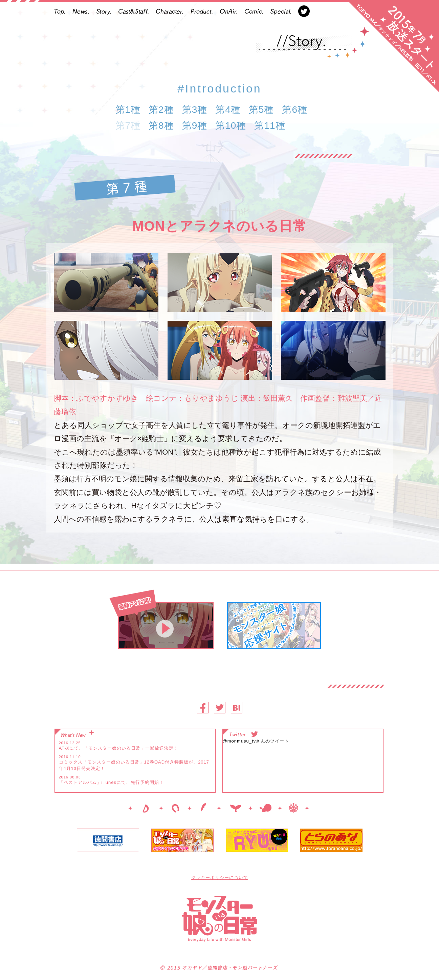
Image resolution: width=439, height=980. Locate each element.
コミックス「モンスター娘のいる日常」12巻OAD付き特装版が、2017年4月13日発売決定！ (134, 765)
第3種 (195, 110)
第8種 (161, 126)
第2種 (161, 110)
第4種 (228, 110)
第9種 (195, 126)
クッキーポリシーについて (220, 878)
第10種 (231, 126)
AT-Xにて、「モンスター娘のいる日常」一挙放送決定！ (119, 748)
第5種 (261, 110)
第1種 (128, 110)
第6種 (295, 110)
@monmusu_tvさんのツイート (256, 741)
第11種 (270, 126)
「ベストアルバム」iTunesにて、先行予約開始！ (112, 782)
